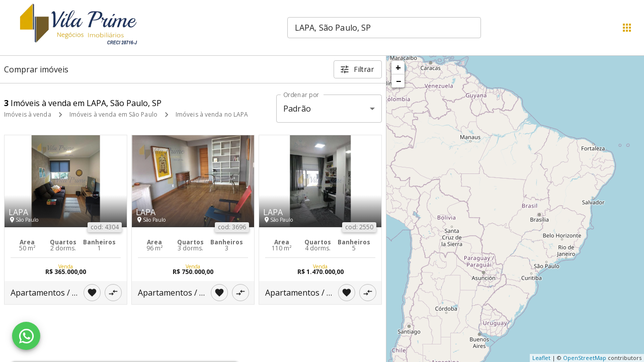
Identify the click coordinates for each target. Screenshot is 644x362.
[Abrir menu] (627, 28)
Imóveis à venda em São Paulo (113, 114)
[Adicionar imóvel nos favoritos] (92, 293)
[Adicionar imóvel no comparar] (113, 293)
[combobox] (384, 28)
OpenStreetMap (585, 358)
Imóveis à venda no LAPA (212, 114)
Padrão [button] (297, 109)
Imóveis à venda (28, 114)
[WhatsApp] (26, 336)
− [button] (398, 81)
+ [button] (398, 67)
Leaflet (541, 358)
